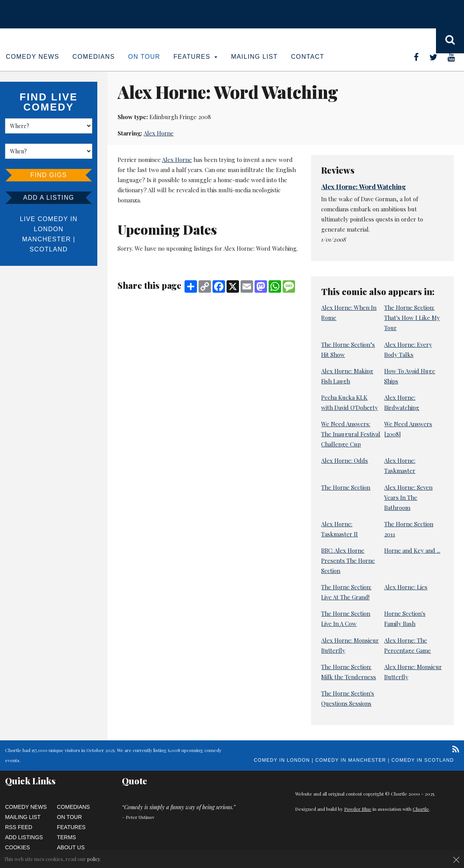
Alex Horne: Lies (406, 587)
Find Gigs (49, 175)
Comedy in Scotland (423, 760)
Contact (307, 57)
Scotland (49, 249)
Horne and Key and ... (412, 550)
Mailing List (254, 57)
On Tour (144, 57)
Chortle (421, 809)
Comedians (94, 57)
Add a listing (48, 198)
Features (196, 57)
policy (94, 859)
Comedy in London (282, 760)
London (49, 229)
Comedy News (33, 57)
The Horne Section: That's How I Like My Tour (412, 318)
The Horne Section (346, 487)
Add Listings (24, 837)
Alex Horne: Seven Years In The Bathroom (408, 497)
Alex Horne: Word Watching (364, 186)
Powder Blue (358, 809)
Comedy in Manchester (351, 760)
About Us (71, 847)
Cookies (18, 847)
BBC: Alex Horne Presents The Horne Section (348, 561)
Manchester (47, 239)
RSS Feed (19, 827)
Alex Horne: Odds (344, 460)
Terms (66, 837)
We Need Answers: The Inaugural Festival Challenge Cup (351, 434)
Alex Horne (159, 133)
